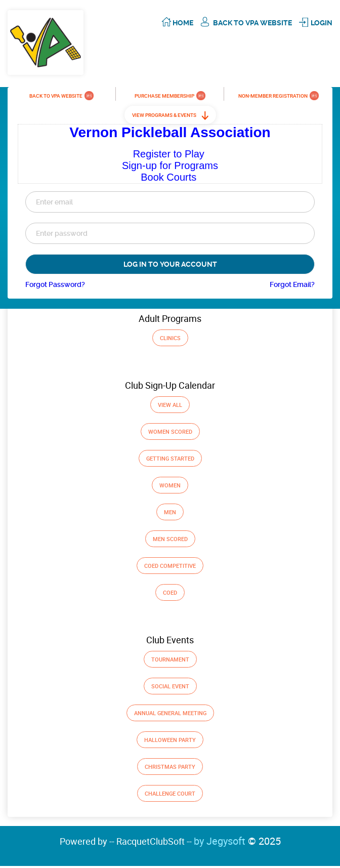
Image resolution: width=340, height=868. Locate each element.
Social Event (170, 686)
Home (183, 23)
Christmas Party (170, 767)
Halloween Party (170, 740)
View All (170, 405)
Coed (170, 592)
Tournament (170, 659)
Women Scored (170, 431)
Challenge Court (170, 793)
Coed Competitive (170, 566)
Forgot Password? (55, 284)
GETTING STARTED (170, 458)
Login (322, 23)
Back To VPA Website (252, 23)
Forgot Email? (292, 284)
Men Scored (170, 539)
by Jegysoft (237, 841)
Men (170, 512)
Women (170, 485)
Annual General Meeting (170, 713)
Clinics (170, 338)
